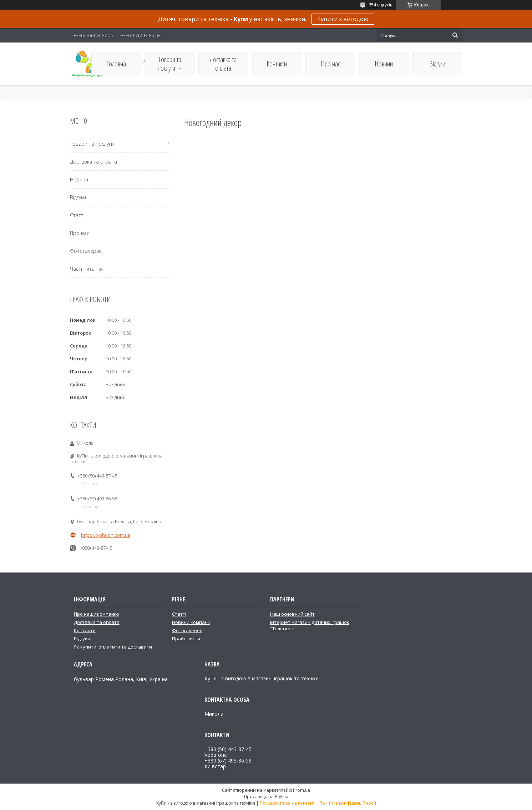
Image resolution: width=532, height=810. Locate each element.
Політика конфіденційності (348, 803)
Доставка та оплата (223, 64)
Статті (77, 215)
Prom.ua (302, 790)
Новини (384, 64)
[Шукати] (455, 35)
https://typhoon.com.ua (106, 535)
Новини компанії (191, 622)
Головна (116, 64)
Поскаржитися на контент (287, 803)
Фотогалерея (86, 251)
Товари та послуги (169, 64)
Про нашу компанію (97, 614)
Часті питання (86, 269)
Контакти (277, 64)
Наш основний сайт (292, 614)
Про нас (330, 64)
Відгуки (437, 64)
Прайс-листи (186, 639)
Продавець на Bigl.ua (266, 797)
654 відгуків (380, 5)
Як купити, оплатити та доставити (113, 647)
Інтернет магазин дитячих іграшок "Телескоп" (310, 625)
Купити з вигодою (343, 19)
